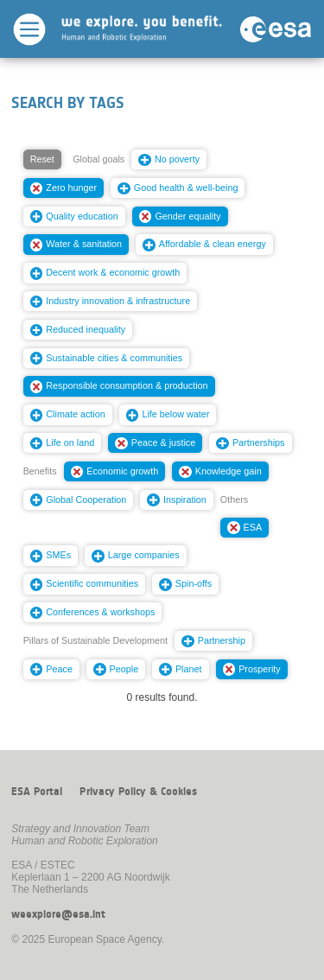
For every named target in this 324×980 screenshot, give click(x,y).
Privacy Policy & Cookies (138, 792)
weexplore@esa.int (58, 914)
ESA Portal (37, 792)
